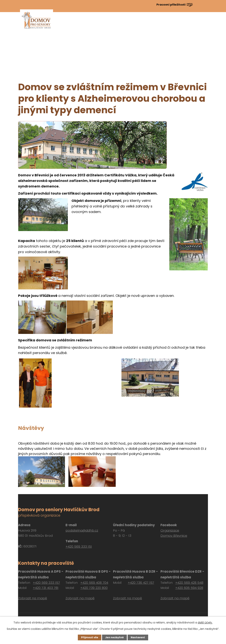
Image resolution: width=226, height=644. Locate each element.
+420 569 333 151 (79, 547)
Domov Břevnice (174, 536)
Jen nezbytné (114, 637)
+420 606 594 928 (189, 588)
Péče (143, 24)
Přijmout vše (88, 637)
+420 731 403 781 (46, 588)
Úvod (61, 24)
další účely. (205, 622)
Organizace (170, 530)
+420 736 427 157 (141, 583)
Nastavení (139, 637)
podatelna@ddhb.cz (82, 530)
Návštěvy (181, 24)
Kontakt (199, 24)
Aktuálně (76, 24)
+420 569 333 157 (46, 583)
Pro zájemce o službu (118, 24)
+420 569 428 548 (189, 583)
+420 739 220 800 (94, 588)
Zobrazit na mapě (33, 598)
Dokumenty (160, 24)
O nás (93, 24)
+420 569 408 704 (94, 583)
